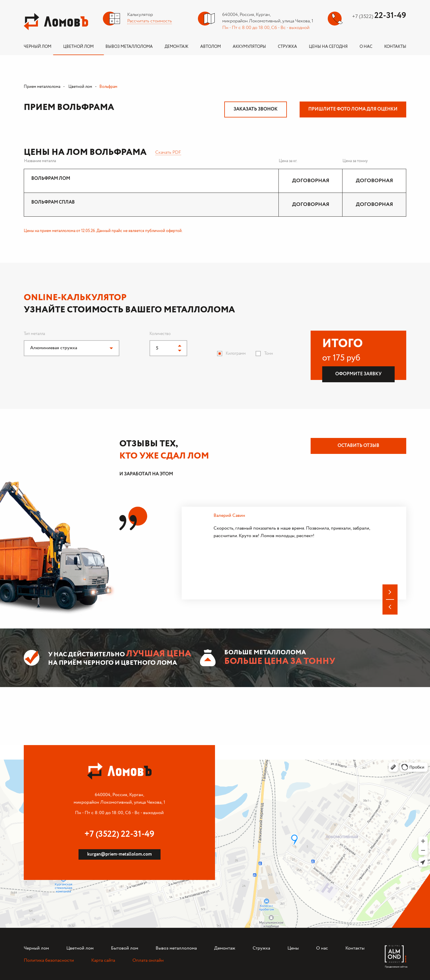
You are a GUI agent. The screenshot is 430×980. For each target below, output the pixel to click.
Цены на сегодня (328, 47)
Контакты (395, 47)
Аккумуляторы (249, 47)
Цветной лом (78, 47)
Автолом (211, 47)
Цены (293, 948)
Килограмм (236, 354)
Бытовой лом (125, 948)
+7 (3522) (379, 17)
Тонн (269, 354)
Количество (160, 334)
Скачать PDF (168, 152)
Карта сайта (103, 960)
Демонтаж (176, 47)
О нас (366, 47)
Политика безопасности (49, 960)
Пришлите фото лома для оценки (353, 109)
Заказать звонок (256, 109)
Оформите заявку (358, 374)
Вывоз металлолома (129, 47)
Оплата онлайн (148, 960)
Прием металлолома (42, 87)
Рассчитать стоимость (150, 21)
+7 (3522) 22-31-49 (119, 834)
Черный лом (38, 47)
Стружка (287, 47)
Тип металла (34, 334)
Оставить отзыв (358, 446)
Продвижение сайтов (396, 965)
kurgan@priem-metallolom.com (120, 854)
